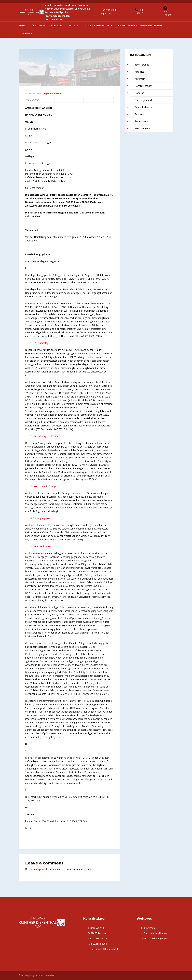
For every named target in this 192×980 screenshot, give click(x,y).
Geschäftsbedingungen (156, 938)
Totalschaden (142, 121)
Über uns (37, 26)
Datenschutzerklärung (155, 933)
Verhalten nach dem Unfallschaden (140, 26)
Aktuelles (57, 26)
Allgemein (140, 79)
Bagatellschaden (144, 86)
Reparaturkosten (52, 93)
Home (22, 26)
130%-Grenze (142, 65)
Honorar (139, 93)
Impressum (150, 928)
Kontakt (27, 34)
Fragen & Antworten (97, 26)
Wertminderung (143, 128)
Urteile (74, 26)
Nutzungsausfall (143, 100)
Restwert (139, 114)
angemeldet (43, 869)
